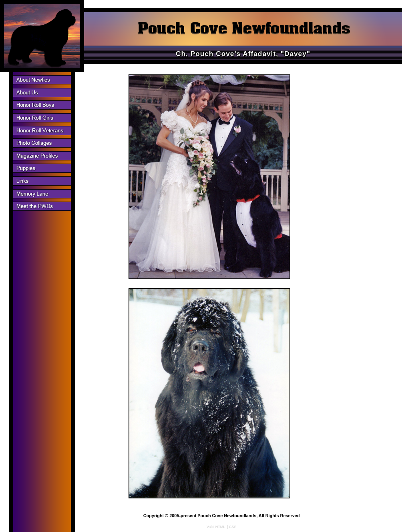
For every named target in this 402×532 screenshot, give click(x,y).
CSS (233, 527)
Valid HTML (216, 527)
